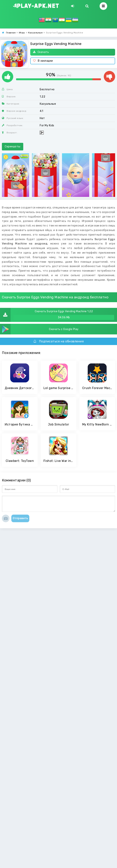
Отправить (20, 518)
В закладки (43, 61)
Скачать (41, 52)
